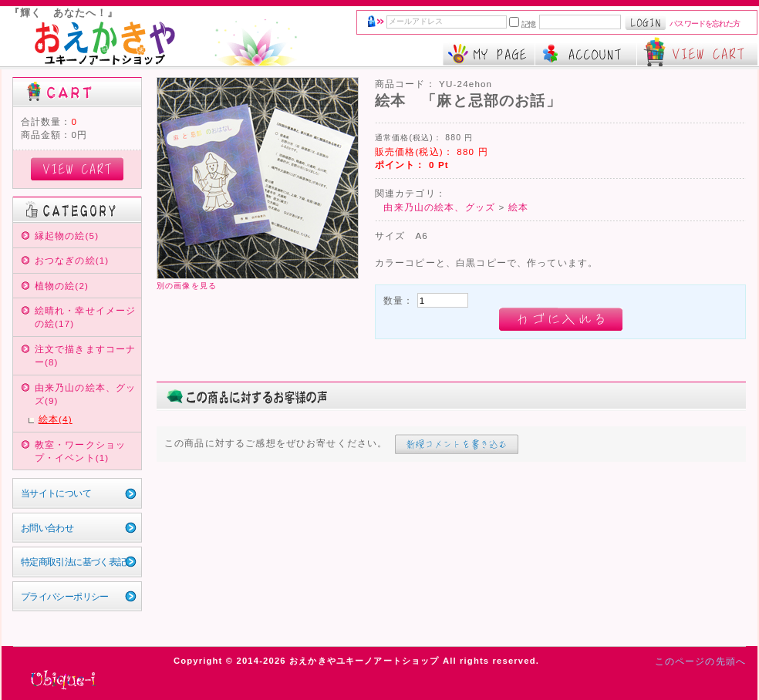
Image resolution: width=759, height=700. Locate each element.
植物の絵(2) (62, 286)
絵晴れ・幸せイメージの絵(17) (86, 317)
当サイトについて (56, 493)
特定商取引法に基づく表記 (74, 562)
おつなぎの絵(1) (72, 260)
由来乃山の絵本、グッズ (439, 207)
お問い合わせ (47, 528)
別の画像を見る (187, 286)
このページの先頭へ (700, 661)
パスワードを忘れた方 (705, 24)
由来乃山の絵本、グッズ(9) (86, 394)
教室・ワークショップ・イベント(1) (80, 451)
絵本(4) (56, 419)
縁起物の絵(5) (67, 236)
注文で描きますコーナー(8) (86, 355)
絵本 (518, 207)
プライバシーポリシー (65, 596)
